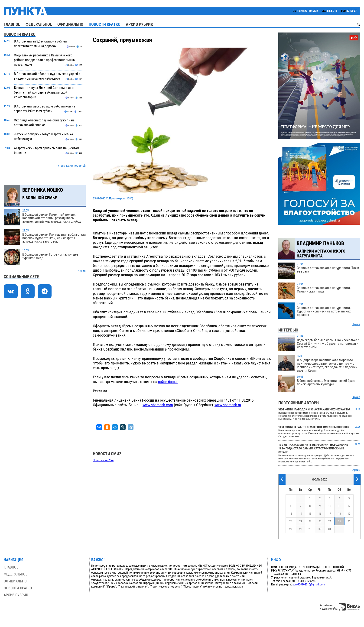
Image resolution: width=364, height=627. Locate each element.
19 (349, 514)
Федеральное (39, 24)
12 (349, 506)
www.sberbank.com (158, 405)
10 (330, 506)
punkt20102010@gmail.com (309, 584)
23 (320, 521)
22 (310, 521)
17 (330, 514)
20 (291, 521)
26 (349, 521)
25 (339, 521)
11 (339, 506)
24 (330, 521)
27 (291, 529)
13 (291, 514)
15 (310, 514)
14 (301, 514)
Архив (82, 271)
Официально (70, 24)
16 (320, 514)
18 (339, 514)
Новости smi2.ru (103, 460)
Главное (12, 24)
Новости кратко (105, 24)
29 (310, 529)
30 (320, 529)
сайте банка (168, 382)
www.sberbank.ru (228, 405)
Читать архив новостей (71, 166)
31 (330, 529)
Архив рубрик (139, 24)
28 (301, 529)
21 (301, 521)
